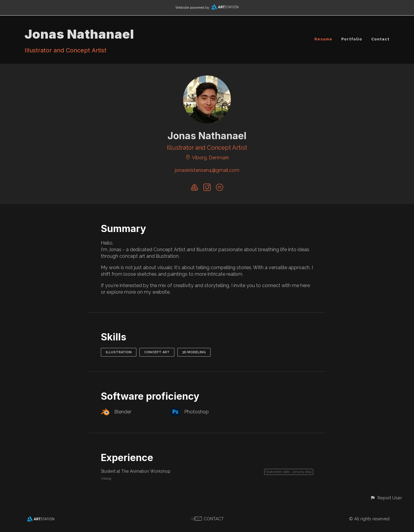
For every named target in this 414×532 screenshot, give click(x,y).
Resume (323, 39)
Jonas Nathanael (79, 34)
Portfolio (352, 39)
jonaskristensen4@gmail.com (207, 170)
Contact (380, 39)
